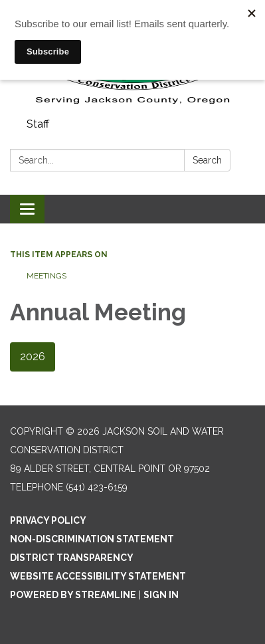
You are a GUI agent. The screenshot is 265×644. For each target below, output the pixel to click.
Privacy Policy (48, 520)
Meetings (46, 276)
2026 (33, 357)
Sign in (161, 595)
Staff (38, 124)
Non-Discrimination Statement (92, 539)
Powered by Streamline (73, 595)
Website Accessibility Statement (98, 576)
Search (207, 160)
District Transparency (72, 558)
